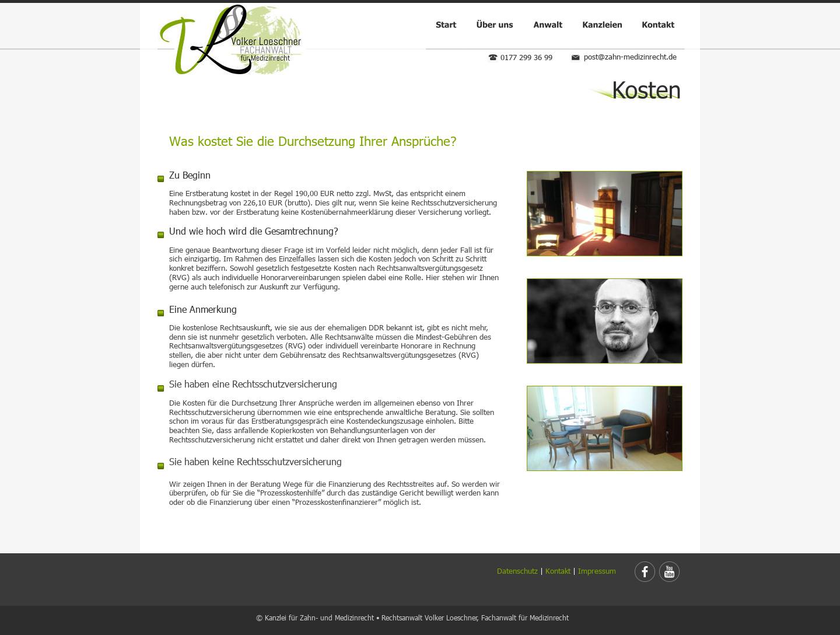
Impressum (597, 571)
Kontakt (558, 571)
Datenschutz (517, 571)
